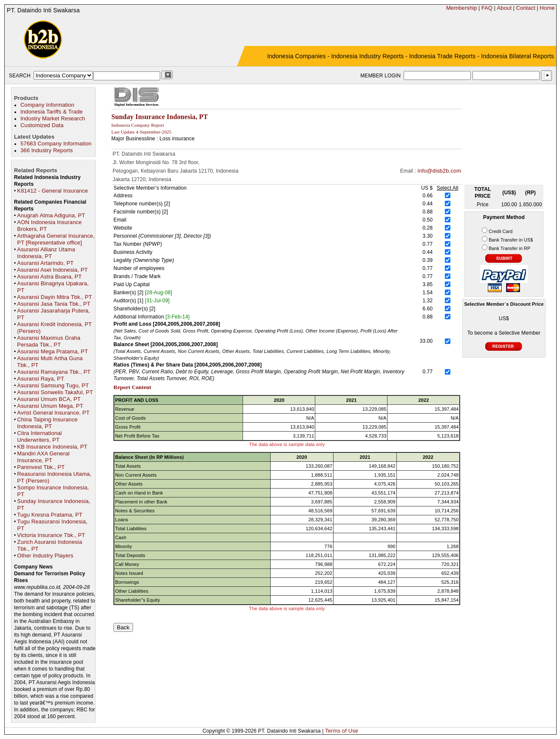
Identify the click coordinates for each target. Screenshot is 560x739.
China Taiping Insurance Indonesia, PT (47, 423)
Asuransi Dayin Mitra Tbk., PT (54, 297)
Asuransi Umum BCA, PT (49, 399)
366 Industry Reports (47, 150)
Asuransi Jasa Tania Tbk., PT (54, 304)
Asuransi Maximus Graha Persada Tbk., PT (49, 341)
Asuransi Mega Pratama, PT (52, 351)
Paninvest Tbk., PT (41, 467)
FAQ (487, 8)
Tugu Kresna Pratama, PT (50, 515)
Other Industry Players (45, 556)
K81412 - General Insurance (52, 191)
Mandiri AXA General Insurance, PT (43, 457)
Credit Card (501, 231)
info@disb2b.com (440, 171)
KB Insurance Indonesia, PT (52, 447)
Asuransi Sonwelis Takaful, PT (55, 392)
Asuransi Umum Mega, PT (50, 406)
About (505, 8)
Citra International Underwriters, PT (39, 436)
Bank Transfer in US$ (511, 240)
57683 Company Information (56, 144)
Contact (526, 8)
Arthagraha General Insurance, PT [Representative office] (56, 239)
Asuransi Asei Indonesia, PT (52, 270)
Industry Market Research (53, 118)
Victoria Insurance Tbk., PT (51, 535)
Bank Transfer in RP (509, 248)
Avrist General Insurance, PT (53, 413)
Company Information (47, 105)
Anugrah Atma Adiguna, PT (51, 215)
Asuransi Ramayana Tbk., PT (54, 372)
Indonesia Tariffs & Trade (52, 112)
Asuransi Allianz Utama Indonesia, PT (46, 253)
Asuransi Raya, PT (41, 379)
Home (547, 8)
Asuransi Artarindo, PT (45, 263)
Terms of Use (342, 731)
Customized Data (42, 125)
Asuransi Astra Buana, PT (49, 277)
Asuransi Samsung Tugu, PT (53, 385)
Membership (462, 8)
